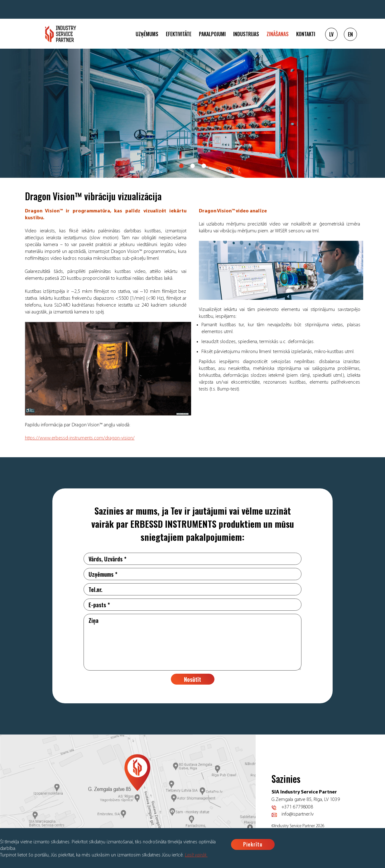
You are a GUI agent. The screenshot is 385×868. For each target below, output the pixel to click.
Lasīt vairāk (196, 855)
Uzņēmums (147, 34)
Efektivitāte (179, 34)
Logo (61, 34)
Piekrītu (253, 844)
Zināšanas (278, 34)
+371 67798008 (297, 807)
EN (350, 34)
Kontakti (306, 34)
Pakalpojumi (212, 34)
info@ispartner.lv (298, 814)
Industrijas (246, 34)
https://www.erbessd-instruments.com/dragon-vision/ (80, 438)
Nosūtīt (192, 679)
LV (331, 34)
